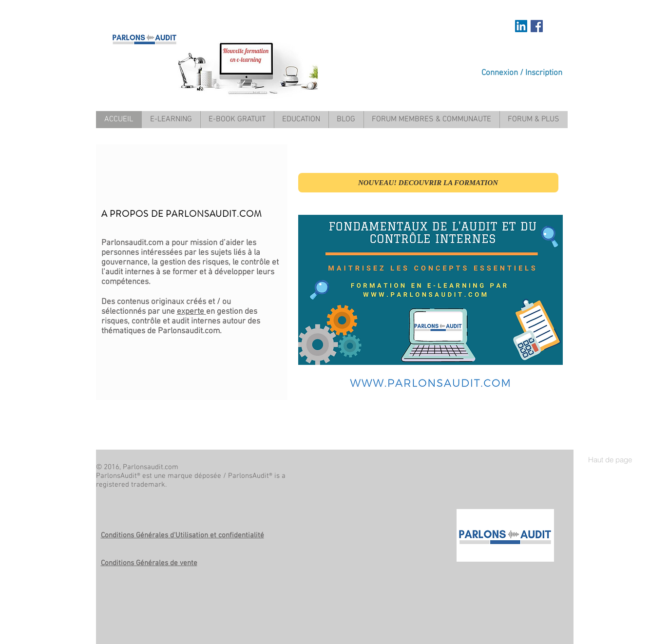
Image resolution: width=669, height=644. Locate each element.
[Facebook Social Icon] (537, 26)
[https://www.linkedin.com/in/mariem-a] (521, 26)
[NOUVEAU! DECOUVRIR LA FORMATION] (428, 183)
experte (191, 312)
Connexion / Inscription (522, 73)
